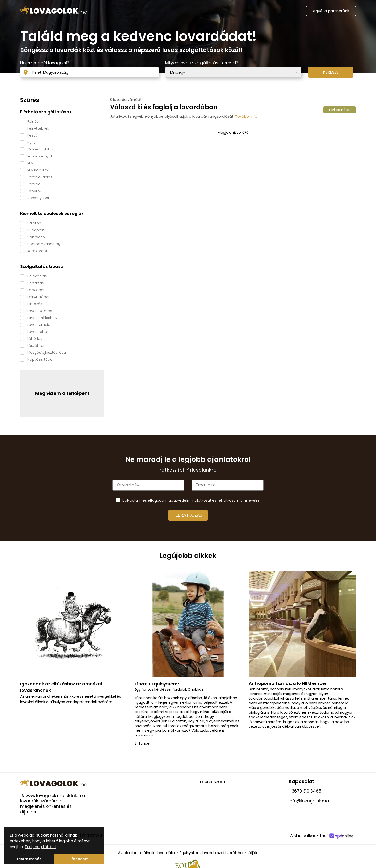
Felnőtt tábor (38, 297)
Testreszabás (29, 859)
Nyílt (31, 142)
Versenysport (39, 198)
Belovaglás (37, 276)
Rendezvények (40, 156)
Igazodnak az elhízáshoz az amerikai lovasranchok (61, 687)
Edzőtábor (36, 290)
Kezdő (32, 135)
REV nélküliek (38, 170)
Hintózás (35, 304)
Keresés (331, 72)
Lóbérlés (35, 339)
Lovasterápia (39, 325)
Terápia (34, 184)
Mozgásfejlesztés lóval (47, 353)
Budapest (36, 230)
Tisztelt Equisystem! (157, 684)
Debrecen (36, 237)
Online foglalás (40, 149)
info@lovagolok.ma (309, 801)
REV (30, 163)
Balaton (34, 223)
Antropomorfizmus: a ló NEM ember (288, 683)
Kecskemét (37, 251)
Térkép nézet (340, 110)
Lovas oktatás (40, 311)
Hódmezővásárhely (44, 244)
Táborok (34, 191)
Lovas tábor (38, 332)
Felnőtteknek (38, 128)
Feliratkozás (188, 515)
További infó (246, 116)
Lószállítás (36, 346)
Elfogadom (79, 859)
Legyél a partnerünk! (331, 11)
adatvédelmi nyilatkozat (190, 500)
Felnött (33, 122)
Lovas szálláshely (42, 318)
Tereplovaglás (40, 177)
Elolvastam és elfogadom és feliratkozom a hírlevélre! (191, 500)
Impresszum (212, 782)
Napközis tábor (41, 359)
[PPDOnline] (342, 836)
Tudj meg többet (41, 847)
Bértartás (36, 283)
